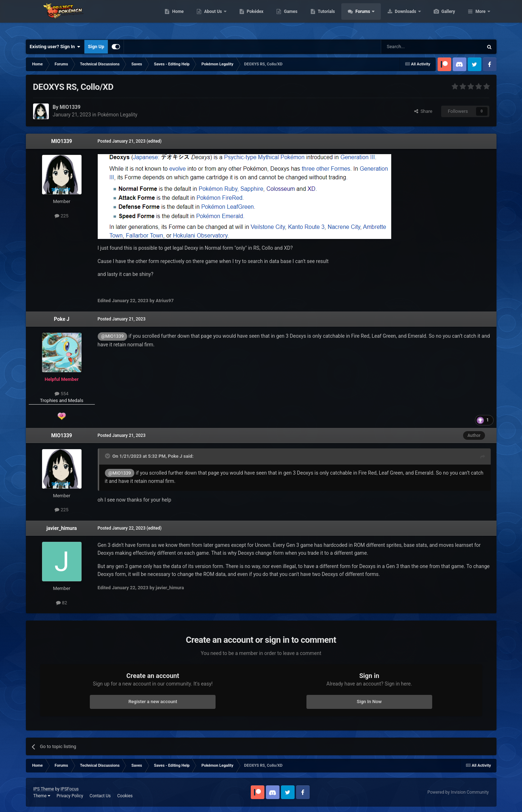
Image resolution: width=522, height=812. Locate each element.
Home (212, 18)
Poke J (62, 319)
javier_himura (62, 528)
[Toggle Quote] (108, 456)
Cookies (125, 796)
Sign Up (96, 47)
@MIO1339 (113, 336)
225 (61, 216)
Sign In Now (369, 702)
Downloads (440, 18)
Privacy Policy (70, 796)
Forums (397, 18)
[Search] (415, 47)
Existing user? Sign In (55, 47)
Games (325, 18)
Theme (42, 796)
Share (423, 111)
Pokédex (289, 18)
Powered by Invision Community (458, 792)
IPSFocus (70, 789)
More (480, 18)
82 (62, 603)
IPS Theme (44, 789)
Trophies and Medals (62, 400)
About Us (247, 18)
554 (61, 394)
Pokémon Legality (117, 115)
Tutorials (360, 18)
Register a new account (153, 702)
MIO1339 (61, 141)
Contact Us (100, 796)
